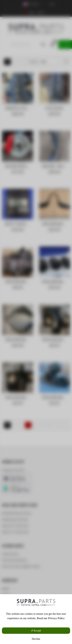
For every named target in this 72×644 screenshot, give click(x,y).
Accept (37, 631)
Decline (36, 639)
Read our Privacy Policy (51, 618)
